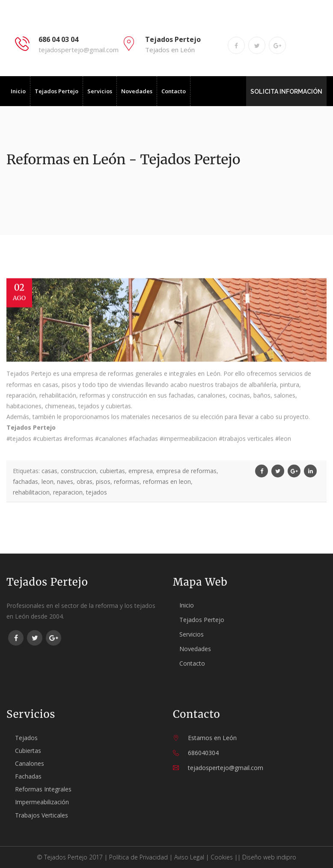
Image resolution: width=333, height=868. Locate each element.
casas (49, 471)
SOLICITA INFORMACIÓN (287, 92)
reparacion (68, 492)
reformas (127, 481)
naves (65, 481)
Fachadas (28, 776)
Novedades (137, 91)
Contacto (174, 91)
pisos (103, 481)
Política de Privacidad (138, 857)
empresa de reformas (186, 471)
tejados (97, 492)
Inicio (18, 91)
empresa (141, 471)
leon (48, 481)
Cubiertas (28, 751)
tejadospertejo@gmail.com (79, 50)
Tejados (26, 738)
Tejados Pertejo (56, 91)
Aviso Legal (189, 857)
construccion (79, 471)
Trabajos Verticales (42, 815)
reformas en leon (167, 481)
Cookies (222, 857)
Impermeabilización (42, 802)
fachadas (25, 481)
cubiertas (112, 471)
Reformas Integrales (43, 789)
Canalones (30, 763)
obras (85, 481)
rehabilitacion (31, 492)
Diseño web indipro (269, 857)
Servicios (100, 91)
